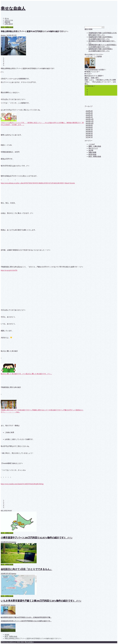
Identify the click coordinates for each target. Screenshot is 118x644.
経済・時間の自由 (7, 27)
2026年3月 (89, 113)
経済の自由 (92, 154)
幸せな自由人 (13, 8)
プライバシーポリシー (9, 642)
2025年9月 (89, 125)
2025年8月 (89, 127)
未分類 (91, 150)
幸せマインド (93, 148)
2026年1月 (89, 117)
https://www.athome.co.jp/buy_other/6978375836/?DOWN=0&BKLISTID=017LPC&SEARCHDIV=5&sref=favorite (38, 183)
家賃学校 (7, 22)
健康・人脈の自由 (95, 146)
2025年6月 (89, 131)
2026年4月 (89, 111)
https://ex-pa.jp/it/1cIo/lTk (9, 270)
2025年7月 (89, 129)
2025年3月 (89, 138)
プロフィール (9, 20)
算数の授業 (92, 152)
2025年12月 (90, 119)
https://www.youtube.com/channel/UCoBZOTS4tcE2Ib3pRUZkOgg (22, 484)
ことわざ (92, 144)
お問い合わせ (9, 24)
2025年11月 (90, 121)
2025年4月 (89, 135)
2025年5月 (89, 133)
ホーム (7, 18)
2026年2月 (89, 115)
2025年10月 (90, 123)
